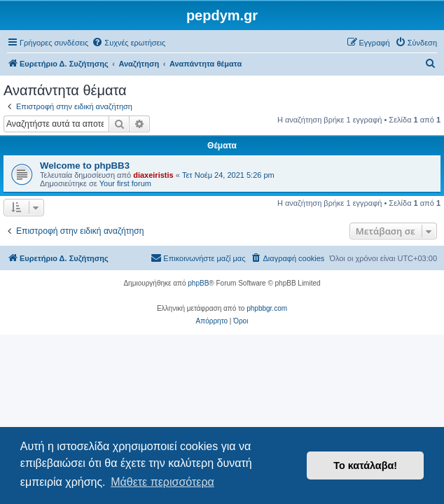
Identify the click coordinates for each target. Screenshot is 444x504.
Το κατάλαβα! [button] (365, 465)
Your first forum (125, 183)
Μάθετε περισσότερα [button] (162, 482)
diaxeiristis (153, 175)
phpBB (198, 283)
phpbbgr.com (267, 308)
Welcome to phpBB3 (85, 166)
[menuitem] (129, 43)
